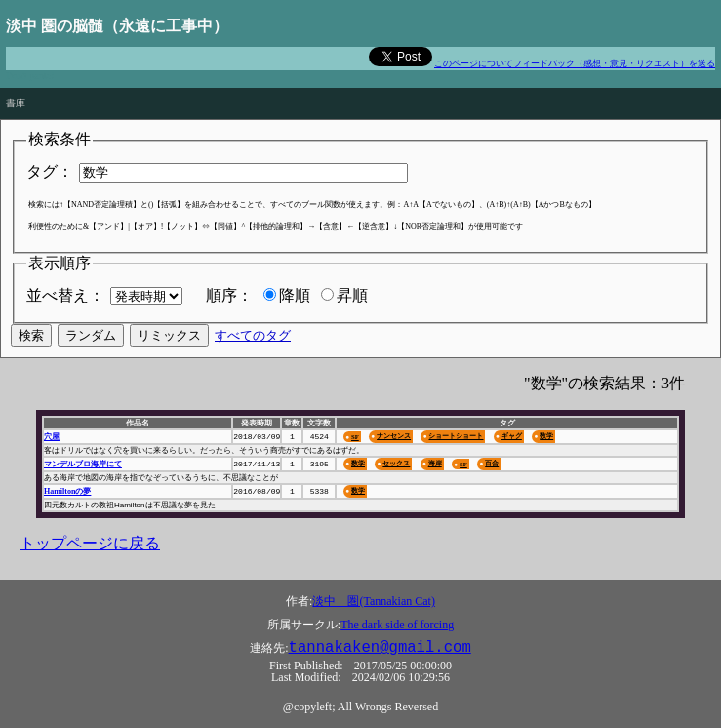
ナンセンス (394, 436)
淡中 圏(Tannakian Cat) (373, 601)
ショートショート (456, 436)
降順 (295, 295)
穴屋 (52, 437)
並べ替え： (65, 295)
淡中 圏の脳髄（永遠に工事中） (117, 26)
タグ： (50, 171)
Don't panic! (30, 76)
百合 (492, 463)
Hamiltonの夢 (67, 491)
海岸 (435, 463)
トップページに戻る (90, 543)
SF (355, 437)
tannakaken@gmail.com (380, 648)
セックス (396, 463)
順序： (229, 295)
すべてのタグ (253, 335)
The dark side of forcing (397, 625)
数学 (546, 436)
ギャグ (512, 436)
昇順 (352, 295)
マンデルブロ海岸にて (83, 464)
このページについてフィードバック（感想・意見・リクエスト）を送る (575, 63)
